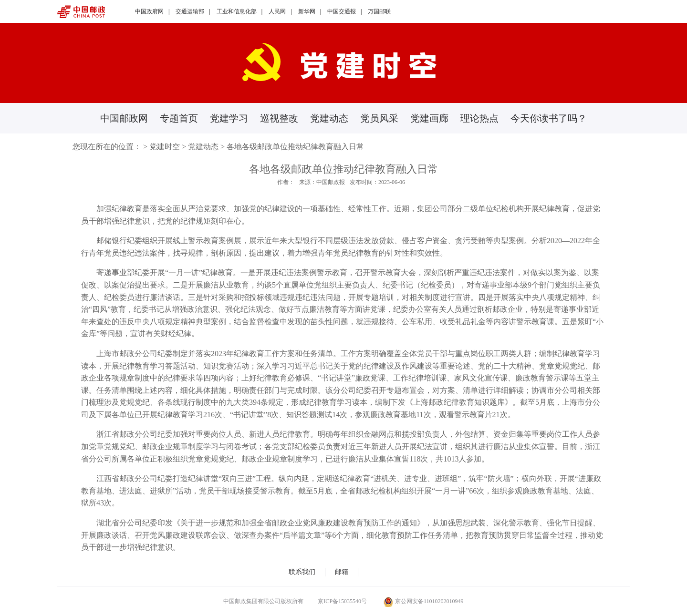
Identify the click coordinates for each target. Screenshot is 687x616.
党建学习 (229, 118)
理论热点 (479, 118)
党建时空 (165, 147)
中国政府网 (149, 11)
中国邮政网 (124, 118)
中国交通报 (342, 11)
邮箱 (342, 572)
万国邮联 (379, 11)
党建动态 (329, 118)
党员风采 (379, 118)
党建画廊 (429, 118)
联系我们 (302, 572)
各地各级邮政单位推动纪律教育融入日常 (295, 147)
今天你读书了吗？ (549, 118)
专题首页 (179, 118)
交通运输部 (190, 11)
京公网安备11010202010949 (424, 601)
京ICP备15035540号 (342, 601)
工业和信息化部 (237, 11)
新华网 (307, 11)
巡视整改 (279, 118)
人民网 (277, 11)
